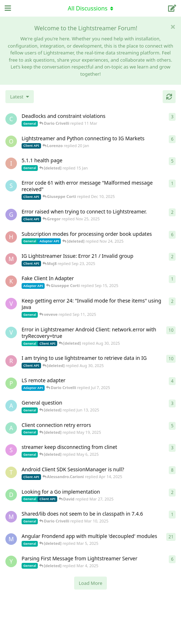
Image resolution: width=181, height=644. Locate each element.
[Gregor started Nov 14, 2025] (11, 215)
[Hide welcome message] (173, 27)
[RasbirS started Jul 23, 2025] (11, 361)
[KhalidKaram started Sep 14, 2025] (11, 281)
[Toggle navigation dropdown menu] (91, 8)
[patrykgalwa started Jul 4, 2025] (11, 383)
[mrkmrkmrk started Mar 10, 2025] (11, 517)
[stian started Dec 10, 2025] (11, 186)
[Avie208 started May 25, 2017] (11, 406)
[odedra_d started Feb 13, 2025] (11, 141)
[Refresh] (169, 97)
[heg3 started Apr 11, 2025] (11, 237)
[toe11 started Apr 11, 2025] (11, 472)
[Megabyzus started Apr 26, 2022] (11, 539)
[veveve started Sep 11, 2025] (11, 304)
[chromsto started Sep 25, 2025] (11, 119)
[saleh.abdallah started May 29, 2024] (11, 450)
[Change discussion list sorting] (20, 97)
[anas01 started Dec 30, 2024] (11, 428)
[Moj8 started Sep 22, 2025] (11, 259)
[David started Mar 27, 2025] (11, 495)
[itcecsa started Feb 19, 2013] (11, 163)
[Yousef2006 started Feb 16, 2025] (11, 561)
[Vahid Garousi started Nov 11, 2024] (11, 332)
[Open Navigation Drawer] (7, 8)
